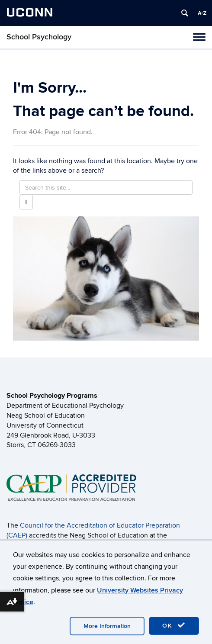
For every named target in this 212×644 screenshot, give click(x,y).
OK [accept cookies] (174, 625)
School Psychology (39, 37)
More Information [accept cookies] (107, 626)
